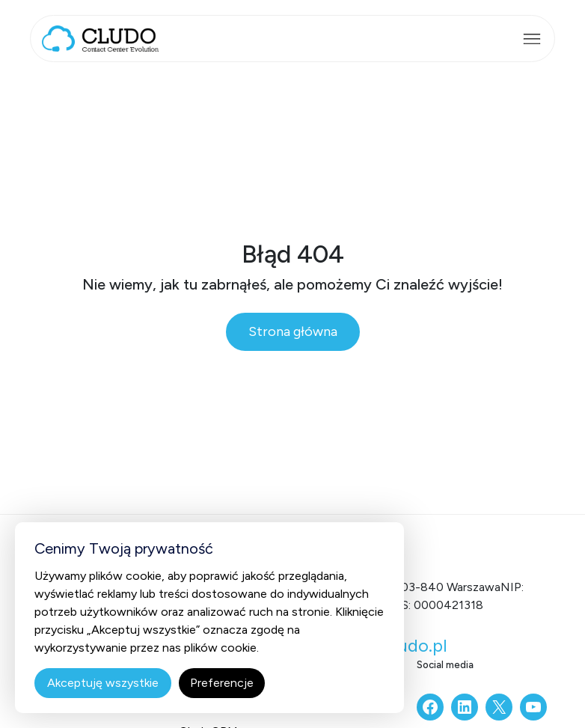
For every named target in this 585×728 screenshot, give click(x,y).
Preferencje (222, 683)
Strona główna (293, 331)
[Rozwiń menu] (532, 39)
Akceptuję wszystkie (103, 683)
